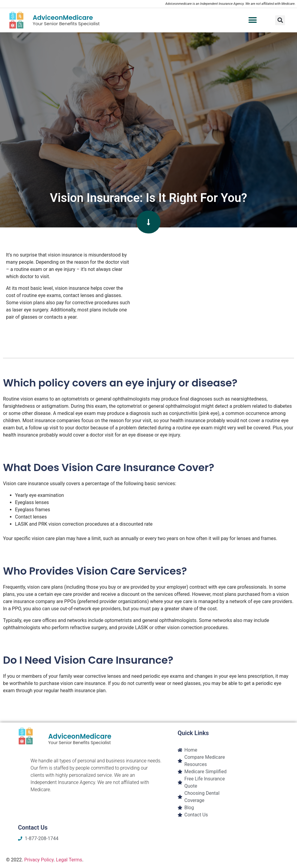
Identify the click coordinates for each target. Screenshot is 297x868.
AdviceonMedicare (63, 18)
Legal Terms (69, 860)
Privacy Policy (39, 860)
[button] (252, 20)
